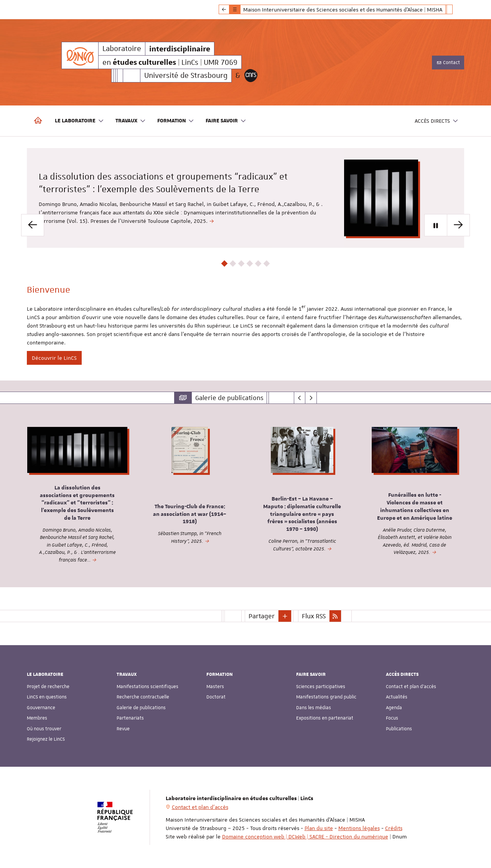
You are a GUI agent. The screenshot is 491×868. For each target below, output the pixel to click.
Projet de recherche (48, 687)
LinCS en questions (47, 697)
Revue (123, 729)
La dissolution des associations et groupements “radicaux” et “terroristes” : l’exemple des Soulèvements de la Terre (77, 503)
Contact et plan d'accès (411, 687)
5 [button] (258, 264)
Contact (448, 63)
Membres (37, 718)
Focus (392, 718)
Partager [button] (262, 616)
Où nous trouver (44, 729)
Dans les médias (314, 708)
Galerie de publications (141, 708)
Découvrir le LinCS (54, 358)
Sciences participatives (321, 687)
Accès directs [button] (437, 121)
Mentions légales (359, 828)
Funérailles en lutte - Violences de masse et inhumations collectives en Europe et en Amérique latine (415, 507)
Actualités (397, 697)
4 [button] (250, 264)
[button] (285, 616)
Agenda (394, 708)
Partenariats (130, 718)
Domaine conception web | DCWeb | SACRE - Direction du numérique (305, 837)
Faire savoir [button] (226, 121)
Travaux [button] (131, 121)
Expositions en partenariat (325, 718)
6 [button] (267, 264)
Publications (399, 729)
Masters (215, 687)
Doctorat (216, 697)
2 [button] (233, 264)
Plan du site (319, 828)
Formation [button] (176, 121)
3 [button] (241, 264)
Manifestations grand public (326, 697)
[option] (245, 198)
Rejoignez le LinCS (46, 739)
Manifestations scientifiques (147, 687)
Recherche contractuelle (143, 697)
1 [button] (225, 264)
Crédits (394, 828)
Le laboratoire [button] (79, 121)
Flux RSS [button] (314, 616)
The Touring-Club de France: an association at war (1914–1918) (190, 514)
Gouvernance (41, 708)
